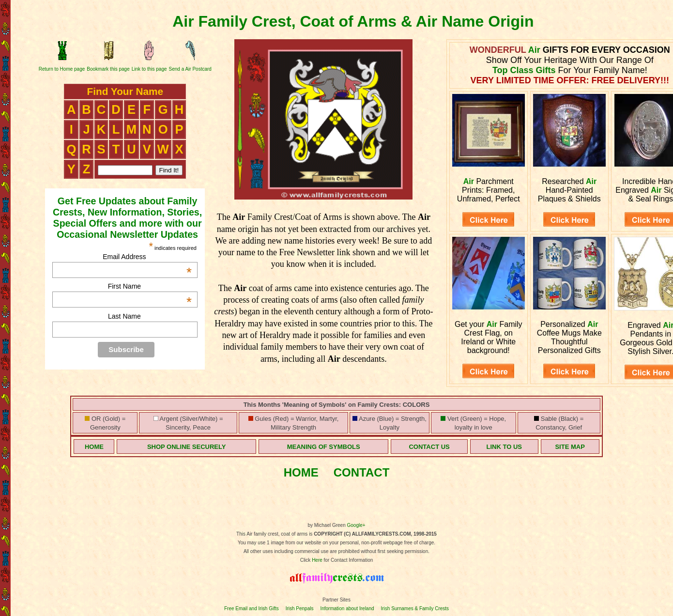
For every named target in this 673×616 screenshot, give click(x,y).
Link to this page (149, 69)
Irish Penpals (300, 608)
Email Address (147, 257)
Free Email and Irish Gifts (252, 608)
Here (317, 560)
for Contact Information (348, 560)
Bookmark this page (108, 69)
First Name (150, 286)
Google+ (356, 525)
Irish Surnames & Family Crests (415, 608)
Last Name (124, 316)
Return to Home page (62, 69)
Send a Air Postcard (190, 69)
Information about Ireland (347, 608)
